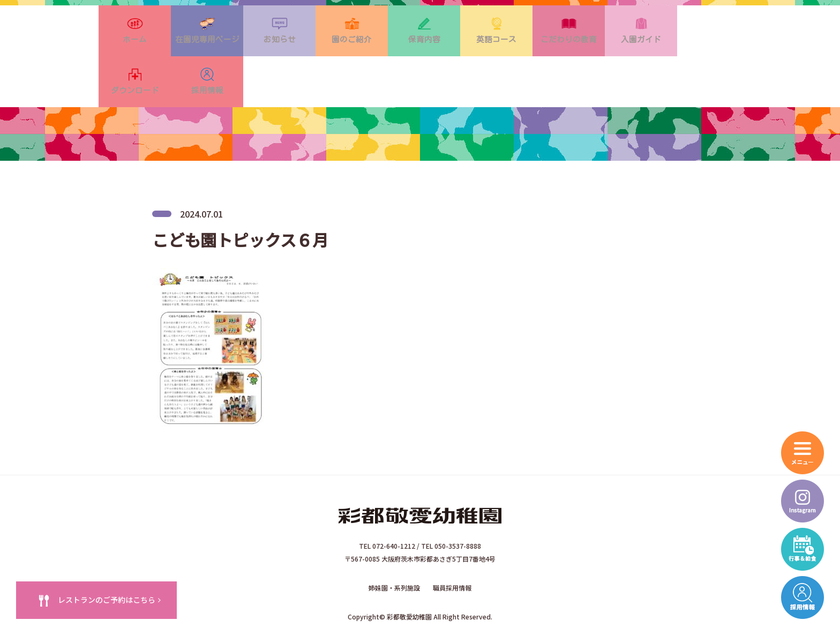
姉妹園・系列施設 (394, 551)
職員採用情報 (452, 551)
